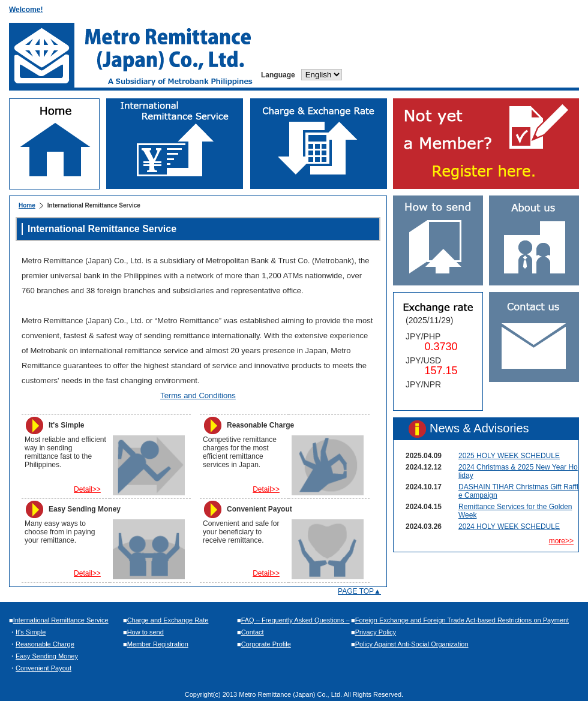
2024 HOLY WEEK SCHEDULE (509, 526)
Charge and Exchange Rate (168, 620)
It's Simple (31, 632)
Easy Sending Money (47, 656)
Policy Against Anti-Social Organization (412, 644)
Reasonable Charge (45, 644)
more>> (561, 541)
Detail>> (87, 489)
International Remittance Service (61, 620)
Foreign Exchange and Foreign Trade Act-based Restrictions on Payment (462, 620)
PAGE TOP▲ (359, 591)
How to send (145, 632)
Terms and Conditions (198, 395)
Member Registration (158, 644)
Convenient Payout (43, 668)
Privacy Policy (376, 632)
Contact (253, 632)
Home (27, 205)
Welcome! (26, 10)
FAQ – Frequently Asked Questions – (295, 620)
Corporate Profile (266, 644)
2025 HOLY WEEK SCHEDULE (509, 456)
